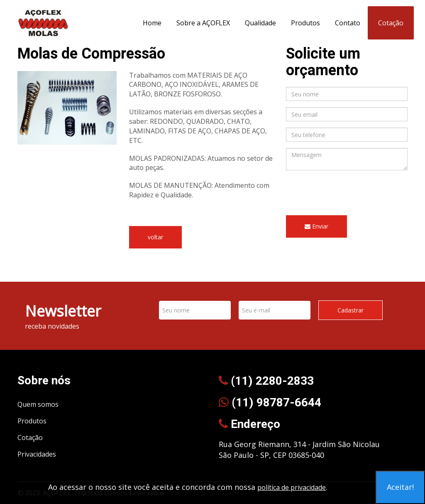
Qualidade (260, 23)
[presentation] (349, 193)
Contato (348, 23)
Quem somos (38, 404)
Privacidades (37, 454)
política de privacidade (292, 487)
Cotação (391, 23)
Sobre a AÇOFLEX (203, 23)
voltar (155, 237)
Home (152, 23)
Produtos (305, 23)
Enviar (316, 226)
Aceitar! (400, 487)
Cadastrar (351, 310)
